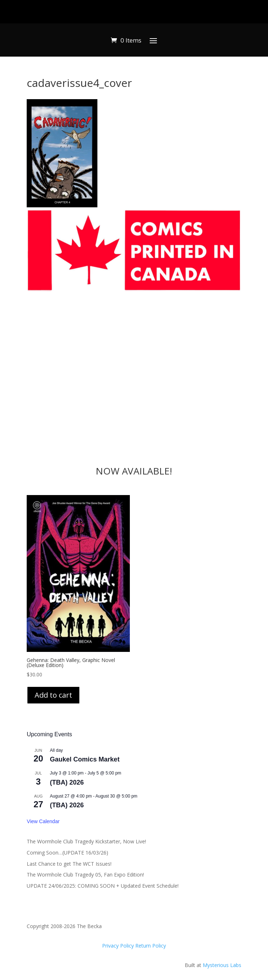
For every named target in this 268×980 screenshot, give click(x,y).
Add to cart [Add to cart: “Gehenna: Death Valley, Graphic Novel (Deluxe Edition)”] (53, 695)
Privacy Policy (119, 946)
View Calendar (43, 821)
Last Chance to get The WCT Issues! (69, 864)
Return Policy (151, 946)
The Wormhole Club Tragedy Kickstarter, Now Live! (86, 841)
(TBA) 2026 (67, 782)
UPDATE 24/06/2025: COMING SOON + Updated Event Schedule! (103, 886)
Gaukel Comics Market (85, 759)
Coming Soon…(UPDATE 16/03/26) (67, 853)
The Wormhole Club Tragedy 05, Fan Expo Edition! (85, 875)
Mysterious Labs (222, 965)
